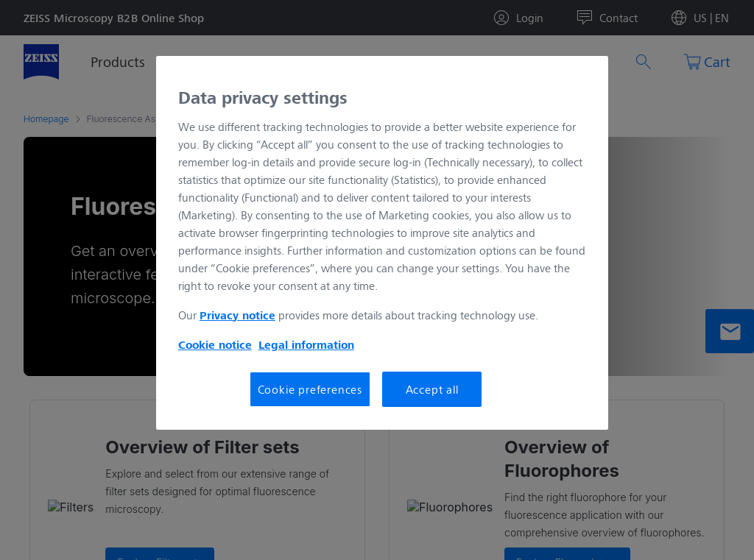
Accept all (432, 389)
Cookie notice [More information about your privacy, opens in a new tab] (215, 344)
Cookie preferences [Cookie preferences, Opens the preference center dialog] (310, 389)
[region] (382, 243)
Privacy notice (237, 315)
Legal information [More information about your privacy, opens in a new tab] (306, 344)
